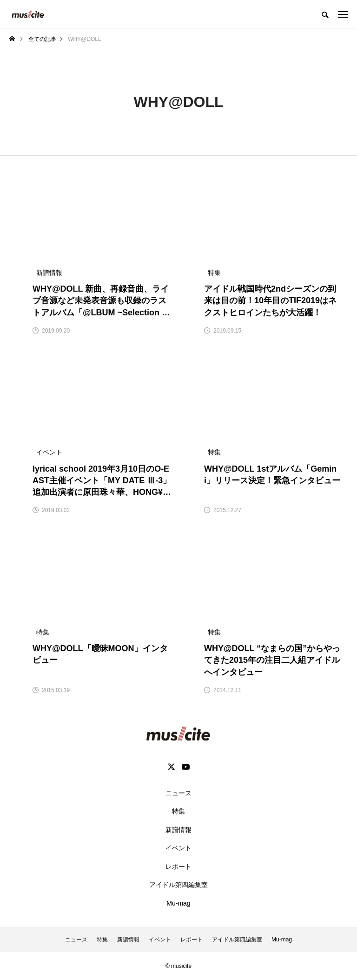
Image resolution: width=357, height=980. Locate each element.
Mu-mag (178, 903)
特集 (178, 811)
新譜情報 (178, 830)
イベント (178, 848)
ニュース (178, 793)
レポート (178, 867)
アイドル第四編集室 (178, 885)
